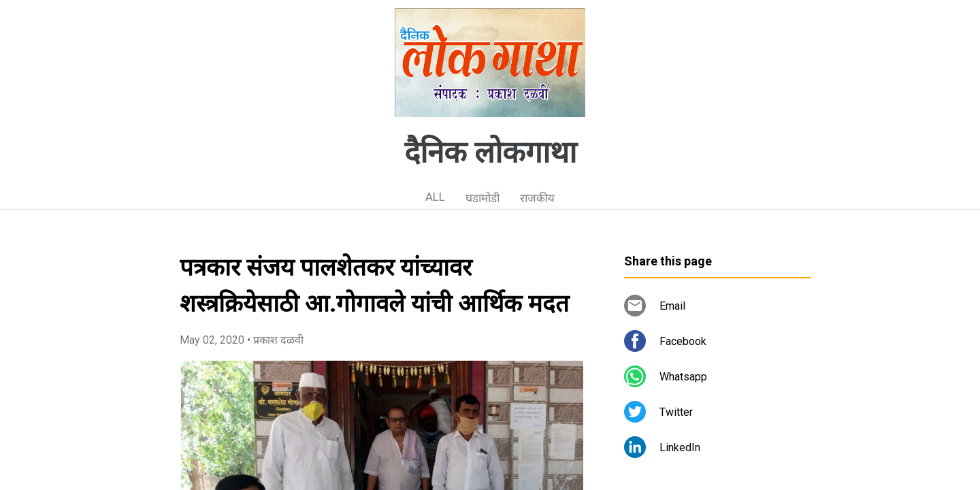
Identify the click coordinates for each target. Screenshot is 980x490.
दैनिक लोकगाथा (490, 152)
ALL (435, 197)
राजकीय (537, 198)
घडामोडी (483, 198)
